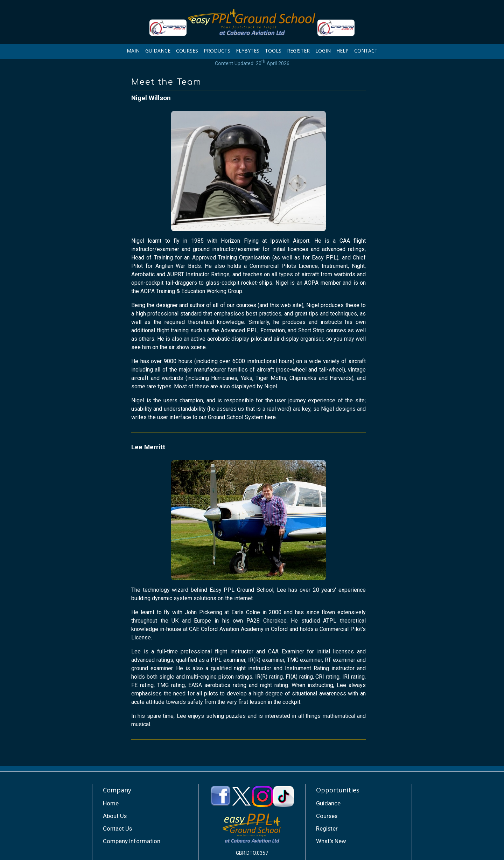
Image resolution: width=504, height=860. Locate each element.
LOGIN (323, 51)
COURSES (187, 51)
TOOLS (273, 51)
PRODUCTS (217, 51)
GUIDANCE (158, 51)
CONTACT (366, 51)
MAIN (133, 51)
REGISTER (298, 51)
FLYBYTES (248, 51)
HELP (342, 51)
